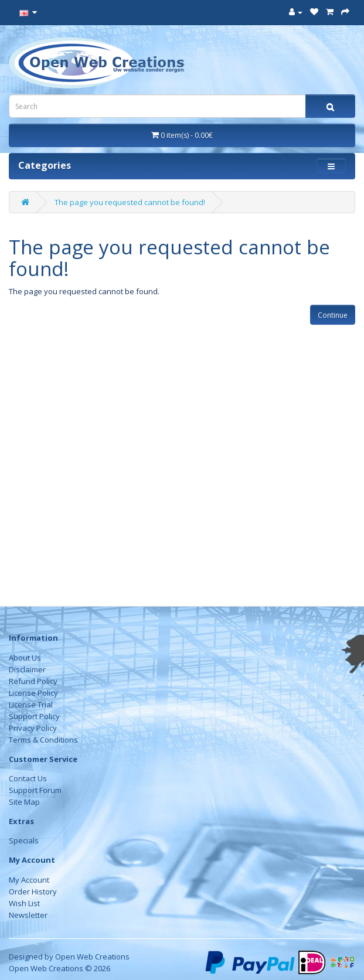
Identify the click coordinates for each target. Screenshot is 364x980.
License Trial (31, 705)
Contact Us (28, 778)
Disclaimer (27, 669)
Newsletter (28, 915)
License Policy (33, 693)
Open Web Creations (92, 957)
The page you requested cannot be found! (130, 202)
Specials (24, 841)
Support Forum (35, 790)
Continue (333, 315)
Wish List (24, 903)
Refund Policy (33, 681)
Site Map (24, 802)
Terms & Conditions (43, 740)
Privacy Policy (33, 728)
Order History (33, 891)
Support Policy (34, 716)
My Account (29, 880)
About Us (25, 658)
